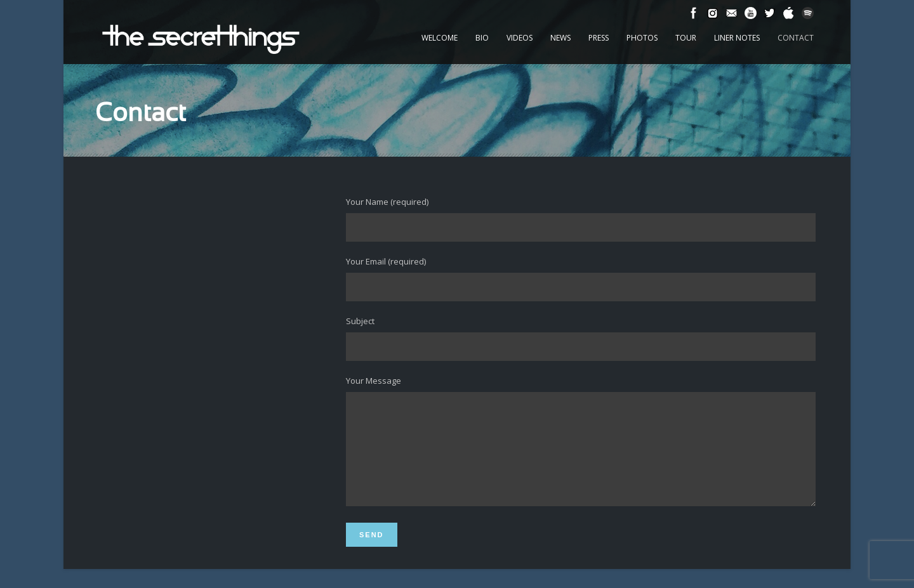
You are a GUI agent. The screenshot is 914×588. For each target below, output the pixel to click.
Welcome (440, 38)
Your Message (581, 452)
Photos (642, 38)
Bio (482, 38)
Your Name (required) (581, 219)
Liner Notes (737, 38)
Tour (686, 38)
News (560, 38)
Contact (796, 38)
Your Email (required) (581, 278)
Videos (520, 38)
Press (599, 38)
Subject (581, 338)
